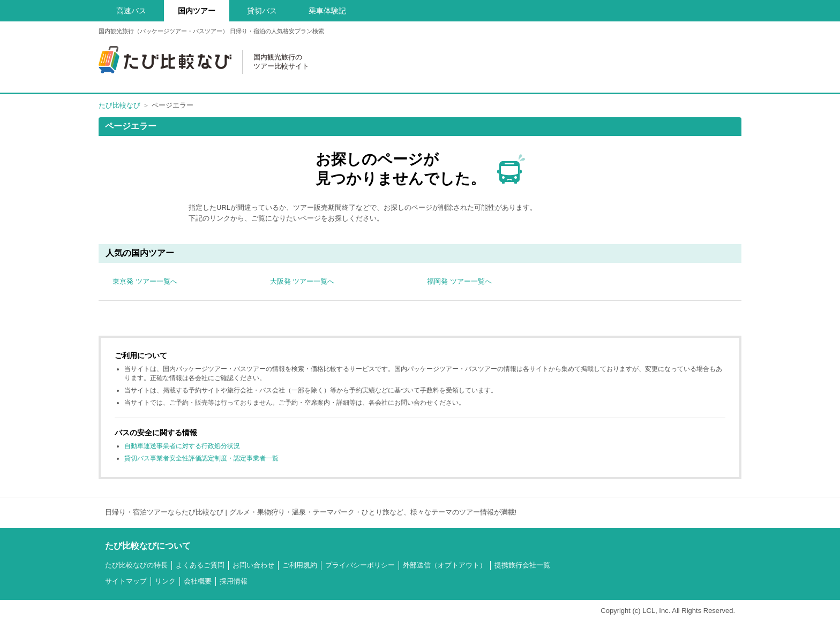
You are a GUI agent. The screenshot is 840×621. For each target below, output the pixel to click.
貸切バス (262, 11)
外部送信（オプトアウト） (445, 565)
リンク (165, 581)
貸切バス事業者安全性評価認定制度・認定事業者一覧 (201, 458)
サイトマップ (126, 581)
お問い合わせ (253, 565)
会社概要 (198, 581)
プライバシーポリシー (360, 565)
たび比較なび (119, 105)
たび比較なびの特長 (136, 565)
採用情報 (234, 581)
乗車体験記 (327, 11)
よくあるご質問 (200, 565)
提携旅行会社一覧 (522, 565)
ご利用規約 (300, 565)
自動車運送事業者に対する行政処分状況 (182, 446)
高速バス (131, 11)
